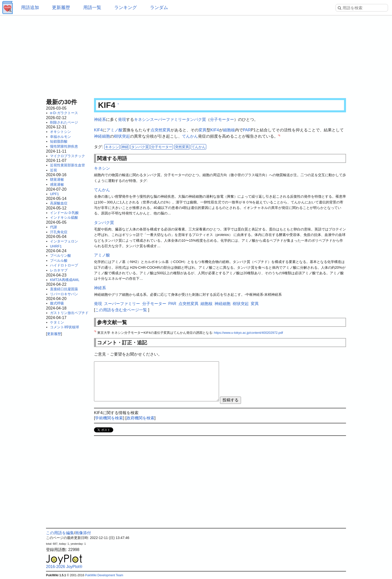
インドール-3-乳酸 (64, 213)
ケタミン (57, 322)
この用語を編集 (60, 533)
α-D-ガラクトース (64, 113)
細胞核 (229, 130)
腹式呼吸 (57, 303)
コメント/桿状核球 (64, 327)
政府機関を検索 (140, 418)
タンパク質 (196, 119)
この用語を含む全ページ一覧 (121, 310)
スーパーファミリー (168, 119)
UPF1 (54, 194)
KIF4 (98, 130)
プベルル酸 (59, 260)
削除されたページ (64, 122)
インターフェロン (64, 241)
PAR (247, 130)
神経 (125, 147)
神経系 (100, 119)
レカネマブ (59, 270)
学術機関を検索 (109, 418)
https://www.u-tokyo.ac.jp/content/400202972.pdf (248, 333)
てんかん (190, 136)
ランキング (125, 8)
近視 (53, 170)
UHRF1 (56, 246)
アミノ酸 (114, 130)
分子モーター (222, 119)
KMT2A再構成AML (65, 280)
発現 (122, 119)
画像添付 (83, 533)
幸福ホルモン (60, 137)
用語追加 (30, 8)
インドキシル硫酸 (64, 217)
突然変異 (182, 147)
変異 (202, 130)
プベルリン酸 (60, 255)
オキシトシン (60, 132)
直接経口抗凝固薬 (64, 289)
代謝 (53, 227)
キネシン (142, 119)
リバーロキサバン (64, 294)
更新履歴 (61, 8)
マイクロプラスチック (67, 156)
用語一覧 (92, 8)
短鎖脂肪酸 (59, 141)
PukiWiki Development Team (104, 575)
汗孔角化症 (59, 232)
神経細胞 (102, 136)
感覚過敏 (57, 184)
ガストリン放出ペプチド (69, 313)
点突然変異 (160, 130)
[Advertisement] (196, 55)
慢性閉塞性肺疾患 (64, 146)
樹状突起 (122, 136)
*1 (279, 135)
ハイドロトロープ (64, 265)
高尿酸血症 (59, 203)
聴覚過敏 (57, 179)
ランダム (159, 8)
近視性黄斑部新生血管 (67, 165)
